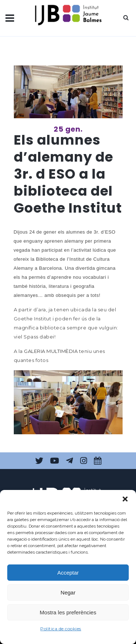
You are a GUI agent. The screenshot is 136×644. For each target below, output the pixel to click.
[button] (125, 499)
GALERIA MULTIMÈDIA (51, 351)
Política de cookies (61, 629)
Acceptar (68, 573)
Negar (68, 592)
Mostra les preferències (68, 612)
